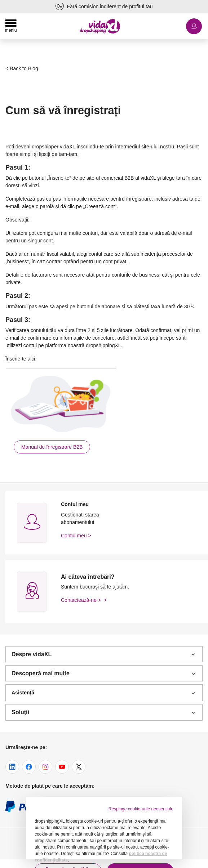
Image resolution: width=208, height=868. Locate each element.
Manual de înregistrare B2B (52, 447)
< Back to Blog (22, 68)
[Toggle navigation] (11, 26)
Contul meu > (76, 536)
